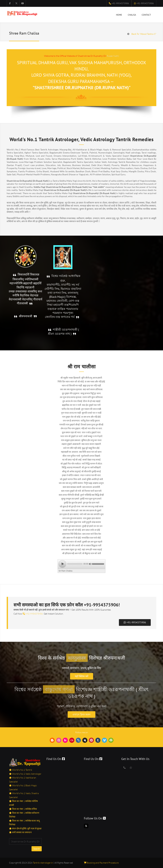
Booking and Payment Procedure (101, 863)
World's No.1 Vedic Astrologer (27, 774)
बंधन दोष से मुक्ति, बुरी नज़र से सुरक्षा (27, 828)
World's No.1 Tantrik (22, 770)
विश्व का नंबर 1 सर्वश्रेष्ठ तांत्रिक (24, 809)
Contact (146, 15)
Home (119, 15)
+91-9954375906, (33, 614)
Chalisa (132, 15)
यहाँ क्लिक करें (82, 676)
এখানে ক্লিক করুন (81, 714)
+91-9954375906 (120, 3)
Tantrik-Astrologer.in (43, 863)
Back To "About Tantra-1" (144, 34)
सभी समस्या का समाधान (22, 832)
